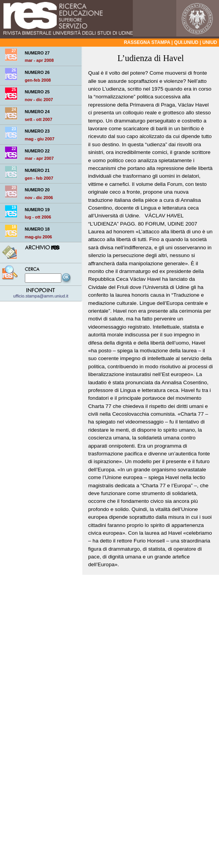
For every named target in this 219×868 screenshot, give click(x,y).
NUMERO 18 (37, 229)
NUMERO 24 (37, 112)
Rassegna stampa (147, 42)
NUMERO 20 (37, 190)
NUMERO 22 (37, 151)
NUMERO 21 (37, 170)
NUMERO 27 (37, 53)
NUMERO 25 (37, 92)
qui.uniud (186, 42)
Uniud (210, 42)
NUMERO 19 (37, 210)
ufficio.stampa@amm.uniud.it (41, 294)
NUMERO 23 (37, 131)
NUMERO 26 (37, 72)
